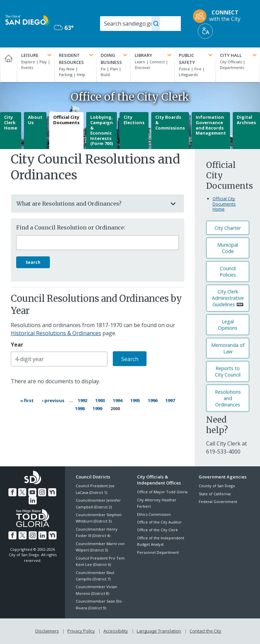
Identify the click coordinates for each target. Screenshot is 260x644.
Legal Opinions (228, 325)
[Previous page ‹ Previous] (53, 400)
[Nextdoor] (52, 492)
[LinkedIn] (33, 500)
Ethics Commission (154, 514)
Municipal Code (228, 248)
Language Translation (159, 631)
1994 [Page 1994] (118, 400)
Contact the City (205, 631)
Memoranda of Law (228, 348)
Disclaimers (47, 631)
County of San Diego (217, 486)
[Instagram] (42, 492)
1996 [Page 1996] (153, 400)
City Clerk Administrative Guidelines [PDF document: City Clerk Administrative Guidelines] (228, 298)
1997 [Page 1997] (171, 400)
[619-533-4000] (223, 452)
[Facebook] (12, 492)
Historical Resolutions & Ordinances (56, 333)
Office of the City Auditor (159, 522)
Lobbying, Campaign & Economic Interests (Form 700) (102, 130)
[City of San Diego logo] (27, 20)
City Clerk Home (11, 122)
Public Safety (196, 59)
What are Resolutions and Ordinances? (91, 204)
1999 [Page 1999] (98, 408)
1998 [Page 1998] (81, 408)
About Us (35, 120)
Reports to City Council (228, 371)
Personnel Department (158, 552)
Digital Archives (246, 120)
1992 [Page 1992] (83, 400)
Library (154, 55)
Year (17, 345)
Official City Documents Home (224, 204)
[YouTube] (32, 492)
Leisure (37, 55)
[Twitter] (22, 492)
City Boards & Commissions (170, 122)
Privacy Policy (81, 631)
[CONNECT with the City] (219, 16)
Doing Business (115, 59)
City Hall (239, 55)
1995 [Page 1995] (136, 400)
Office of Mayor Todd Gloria (162, 492)
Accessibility (116, 631)
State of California (215, 494)
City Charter (228, 228)
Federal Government (218, 502)
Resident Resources (77, 59)
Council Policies (228, 272)
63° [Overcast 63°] (64, 28)
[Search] (140, 24)
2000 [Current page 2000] (115, 408)
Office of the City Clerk (157, 530)
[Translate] (205, 31)
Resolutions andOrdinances (228, 398)
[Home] (8, 65)
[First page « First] (27, 400)
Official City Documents (66, 120)
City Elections (134, 120)
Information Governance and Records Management (211, 125)
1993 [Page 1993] (101, 400)
